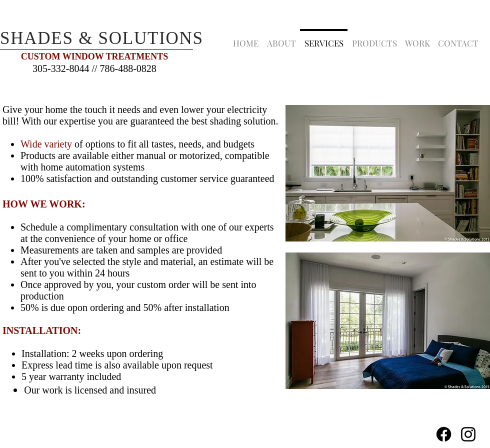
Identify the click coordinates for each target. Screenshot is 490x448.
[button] (374, 39)
